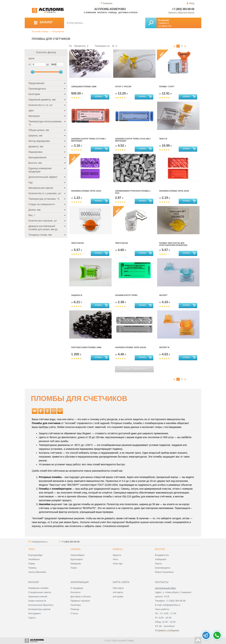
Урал (31, 549)
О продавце (77, 588)
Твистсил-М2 (121, 243)
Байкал (118, 549)
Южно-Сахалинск (164, 572)
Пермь (32, 564)
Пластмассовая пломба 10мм (86, 347)
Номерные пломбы (38, 588)
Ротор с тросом (123, 87)
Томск (74, 568)
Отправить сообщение (167, 630)
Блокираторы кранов (39, 609)
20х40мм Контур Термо (126, 295)
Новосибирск (77, 555)
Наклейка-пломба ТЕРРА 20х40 (174, 191)
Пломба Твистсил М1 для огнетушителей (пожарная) (173, 244)
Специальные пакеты (40, 592)
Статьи (74, 613)
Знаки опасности (37, 601)
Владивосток (162, 555)
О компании (90, 13)
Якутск (159, 564)
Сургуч (32, 618)
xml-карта (118, 592)
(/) (134, 369)
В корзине (164, 20)
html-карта (118, 588)
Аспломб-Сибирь (40, 32)
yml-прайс (118, 597)
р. (170, 26)
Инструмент (35, 613)
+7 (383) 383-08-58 (183, 9)
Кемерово (76, 564)
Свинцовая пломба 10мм (84, 87)
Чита (115, 559)
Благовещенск (163, 568)
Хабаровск (161, 559)
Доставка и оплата (128, 13)
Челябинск (34, 559)
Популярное (58, 32)
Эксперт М (164, 347)
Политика (76, 605)
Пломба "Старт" (167, 87)
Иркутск (117, 555)
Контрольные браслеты (41, 605)
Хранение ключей (38, 597)
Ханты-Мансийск (37, 572)
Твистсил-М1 (78, 243)
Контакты (102, 13)
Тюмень (32, 568)
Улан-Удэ (118, 564)
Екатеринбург (35, 555)
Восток (160, 549)
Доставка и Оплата (81, 597)
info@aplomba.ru (40, 542)
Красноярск (77, 559)
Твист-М (163, 139)
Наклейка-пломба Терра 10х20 (86, 191)
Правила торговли (80, 601)
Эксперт (163, 295)
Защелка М (77, 295)
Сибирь (76, 549)
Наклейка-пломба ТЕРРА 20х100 (131, 347)
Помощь (113, 13)
